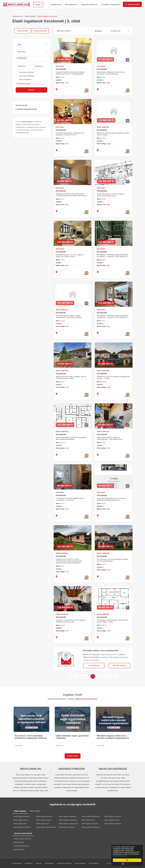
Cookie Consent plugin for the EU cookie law (127, 864)
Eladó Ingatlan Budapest (22, 816)
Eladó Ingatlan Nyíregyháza (68, 820)
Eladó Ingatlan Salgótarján (68, 816)
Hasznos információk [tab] (23, 833)
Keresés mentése (40, 31)
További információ (120, 856)
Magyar (38, 5)
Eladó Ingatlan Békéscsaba (91, 816)
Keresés (31, 90)
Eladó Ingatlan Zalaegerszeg (68, 824)
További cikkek (72, 756)
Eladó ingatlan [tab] (20, 811)
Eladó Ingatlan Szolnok (112, 820)
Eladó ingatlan (30, 16)
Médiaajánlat (29, 863)
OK (127, 860)
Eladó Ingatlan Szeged (44, 820)
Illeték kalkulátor (19, 842)
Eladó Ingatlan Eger (88, 820)
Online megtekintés (25, 79)
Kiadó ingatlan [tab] (35, 811)
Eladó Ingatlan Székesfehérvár (46, 827)
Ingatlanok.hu (18, 16)
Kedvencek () (21, 105)
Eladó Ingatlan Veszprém (90, 824)
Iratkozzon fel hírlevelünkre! (86, 699)
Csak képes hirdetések (26, 72)
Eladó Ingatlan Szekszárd (113, 816)
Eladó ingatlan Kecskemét (47, 16)
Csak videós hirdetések (27, 76)
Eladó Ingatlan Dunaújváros (91, 827)
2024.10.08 (59, 746)
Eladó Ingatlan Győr (43, 824)
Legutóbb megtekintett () (26, 109)
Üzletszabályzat (94, 863)
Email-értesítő (23, 31)
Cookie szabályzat (80, 863)
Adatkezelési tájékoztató (64, 863)
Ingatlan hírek (73, 695)
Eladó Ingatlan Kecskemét (22, 827)
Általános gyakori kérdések (22, 839)
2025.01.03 (18, 746)
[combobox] (31, 59)
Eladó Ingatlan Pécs (20, 824)
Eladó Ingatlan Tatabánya (113, 824)
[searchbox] (32, 59)
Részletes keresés (23, 84)
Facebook (39, 863)
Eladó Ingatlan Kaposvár (67, 827)
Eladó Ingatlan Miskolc (21, 820)
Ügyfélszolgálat (17, 863)
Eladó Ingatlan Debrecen (44, 816)
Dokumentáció (49, 863)
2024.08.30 (101, 746)
